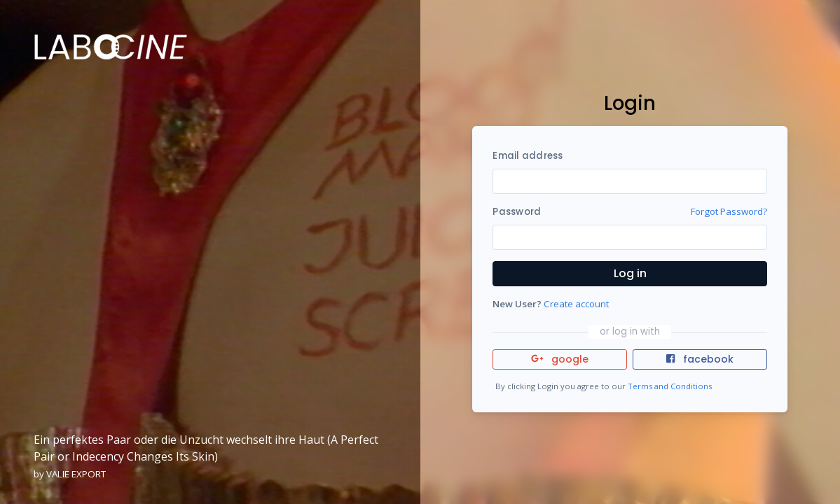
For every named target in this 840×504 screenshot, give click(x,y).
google (560, 359)
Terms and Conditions (670, 386)
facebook (700, 359)
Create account (576, 304)
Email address (528, 156)
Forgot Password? (729, 211)
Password (517, 212)
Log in (630, 273)
